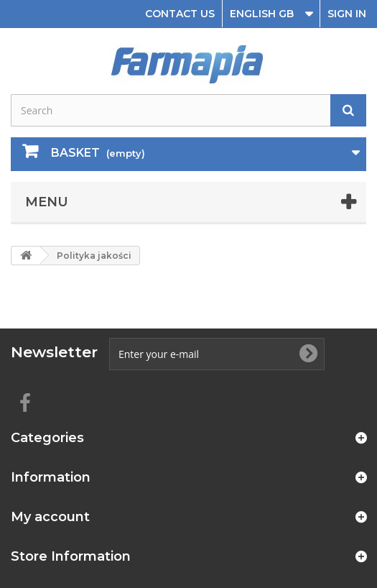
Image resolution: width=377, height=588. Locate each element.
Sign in (347, 14)
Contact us (180, 14)
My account (50, 517)
